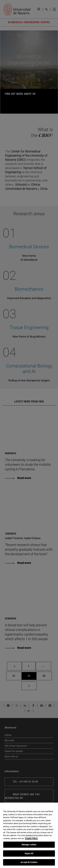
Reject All (29, 853)
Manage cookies (29, 845)
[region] (29, 835)
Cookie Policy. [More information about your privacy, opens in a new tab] (31, 838)
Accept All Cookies (29, 862)
